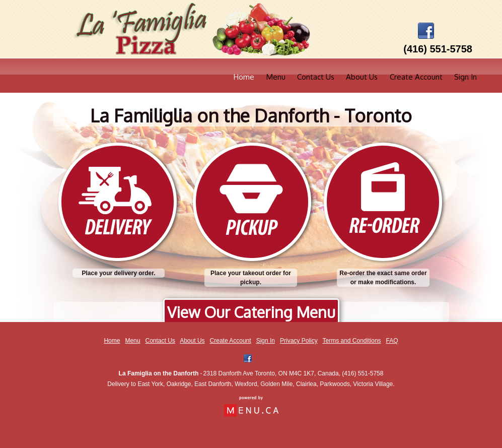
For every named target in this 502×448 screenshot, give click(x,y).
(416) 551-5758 (363, 373)
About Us (362, 77)
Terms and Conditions (352, 341)
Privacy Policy (299, 341)
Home (244, 77)
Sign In (465, 77)
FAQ (392, 341)
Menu (276, 77)
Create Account (416, 77)
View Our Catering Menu (251, 312)
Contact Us (316, 77)
